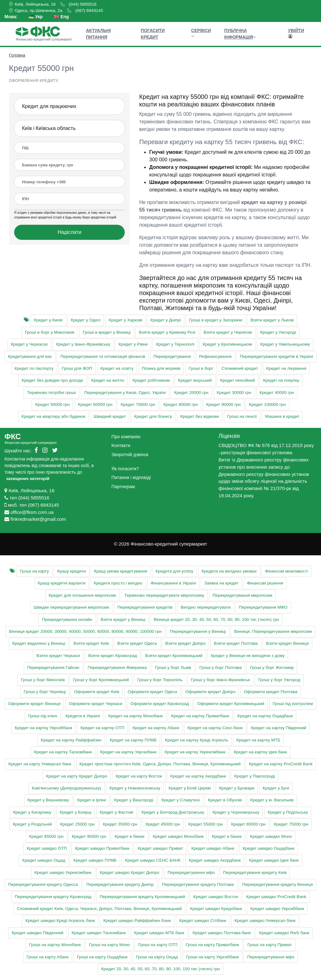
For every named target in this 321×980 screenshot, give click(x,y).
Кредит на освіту (117, 368)
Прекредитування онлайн (67, 619)
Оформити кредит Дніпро (210, 692)
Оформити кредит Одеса (152, 692)
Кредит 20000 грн (191, 393)
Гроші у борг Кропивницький (101, 680)
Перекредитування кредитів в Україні (276, 356)
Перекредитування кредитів (145, 607)
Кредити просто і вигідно (118, 583)
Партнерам (123, 487)
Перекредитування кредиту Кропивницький (142, 897)
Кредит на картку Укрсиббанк (43, 728)
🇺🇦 (36, 17)
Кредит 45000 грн (163, 824)
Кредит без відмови (200, 416)
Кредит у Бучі (276, 788)
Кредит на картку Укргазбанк (128, 752)
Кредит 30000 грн (234, 393)
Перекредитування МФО (263, 607)
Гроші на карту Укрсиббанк (213, 957)
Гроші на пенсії (242, 416)
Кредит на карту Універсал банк (40, 764)
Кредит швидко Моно (271, 836)
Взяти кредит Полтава (236, 643)
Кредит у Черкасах (29, 344)
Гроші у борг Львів (173, 668)
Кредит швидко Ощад (44, 860)
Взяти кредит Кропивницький (174, 656)
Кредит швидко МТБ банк (159, 933)
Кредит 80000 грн (181, 404)
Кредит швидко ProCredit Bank (276, 897)
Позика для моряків (161, 368)
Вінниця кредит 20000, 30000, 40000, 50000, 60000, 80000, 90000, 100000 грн (85, 631)
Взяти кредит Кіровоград (112, 656)
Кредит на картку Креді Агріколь (197, 740)
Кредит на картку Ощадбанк (265, 716)
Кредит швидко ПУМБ (95, 860)
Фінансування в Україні (174, 583)
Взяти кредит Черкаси (58, 656)
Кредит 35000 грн (120, 824)
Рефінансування (215, 356)
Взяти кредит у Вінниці (123, 619)
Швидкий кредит (110, 416)
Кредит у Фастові (116, 812)
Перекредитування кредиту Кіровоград (53, 897)
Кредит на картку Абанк (156, 728)
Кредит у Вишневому (48, 800)
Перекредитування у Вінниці (198, 631)
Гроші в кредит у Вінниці (107, 332)
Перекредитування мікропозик (242, 595)
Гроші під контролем (293, 704)
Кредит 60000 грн (95, 404)
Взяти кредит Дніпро (185, 643)
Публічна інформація (240, 34)
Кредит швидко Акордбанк (215, 860)
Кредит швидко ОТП (47, 848)
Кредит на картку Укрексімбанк (195, 752)
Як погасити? (125, 469)
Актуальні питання (98, 34)
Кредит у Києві (48, 320)
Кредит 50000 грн (52, 404)
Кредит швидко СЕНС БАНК (153, 860)
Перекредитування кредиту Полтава (198, 884)
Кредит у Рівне (133, 344)
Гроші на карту (35, 571)
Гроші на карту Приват (270, 945)
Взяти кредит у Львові (272, 320)
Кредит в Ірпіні (92, 800)
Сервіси (201, 33)
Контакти (121, 445)
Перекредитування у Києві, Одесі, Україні (125, 393)
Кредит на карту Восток (139, 776)
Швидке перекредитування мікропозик (71, 607)
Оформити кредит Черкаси (96, 704)
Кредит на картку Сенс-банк (215, 728)
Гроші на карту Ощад (157, 957)
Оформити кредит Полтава (271, 692)
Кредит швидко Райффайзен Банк (137, 921)
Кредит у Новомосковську (135, 788)
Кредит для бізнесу (153, 416)
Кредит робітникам (151, 380)
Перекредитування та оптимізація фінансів (103, 356)
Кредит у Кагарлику (32, 812)
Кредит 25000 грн (77, 824)
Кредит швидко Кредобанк (216, 909)
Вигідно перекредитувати (205, 607)
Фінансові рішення (265, 583)
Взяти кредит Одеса (137, 643)
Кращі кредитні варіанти (62, 583)
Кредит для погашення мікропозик (82, 595)
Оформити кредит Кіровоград (160, 704)
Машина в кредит (282, 416)
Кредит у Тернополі (175, 344)
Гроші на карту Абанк (48, 957)
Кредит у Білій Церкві (190, 788)
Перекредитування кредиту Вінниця (277, 884)
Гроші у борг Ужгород (279, 680)
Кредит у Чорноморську (236, 812)
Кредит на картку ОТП (103, 728)
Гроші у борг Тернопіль (160, 680)
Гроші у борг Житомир (272, 668)
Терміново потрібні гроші (51, 393)
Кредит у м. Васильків (272, 800)
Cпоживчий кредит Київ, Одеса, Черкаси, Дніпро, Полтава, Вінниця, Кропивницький (99, 909)
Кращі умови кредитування (121, 571)
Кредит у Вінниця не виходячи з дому (248, 656)
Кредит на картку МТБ (258, 740)
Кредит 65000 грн (248, 824)
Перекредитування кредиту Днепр (120, 884)
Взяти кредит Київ (91, 643)
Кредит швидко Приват (160, 848)
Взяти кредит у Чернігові (228, 332)
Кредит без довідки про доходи (52, 380)
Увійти (296, 33)
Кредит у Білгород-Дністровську (173, 812)
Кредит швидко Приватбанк (102, 848)
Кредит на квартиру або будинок (54, 416)
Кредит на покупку (281, 380)
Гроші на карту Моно (109, 945)
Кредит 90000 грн (224, 404)
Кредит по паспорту (34, 368)
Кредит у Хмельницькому (285, 344)
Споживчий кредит (240, 368)
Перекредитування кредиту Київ (255, 872)
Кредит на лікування (287, 368)
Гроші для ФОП (77, 368)
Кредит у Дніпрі (166, 320)
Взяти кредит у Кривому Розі (167, 332)
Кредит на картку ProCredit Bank (281, 764)
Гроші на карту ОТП (158, 945)
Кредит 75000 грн (291, 824)
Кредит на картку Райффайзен (71, 740)
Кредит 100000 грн (267, 404)
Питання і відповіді (131, 477)
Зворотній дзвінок (130, 455)
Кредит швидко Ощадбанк (268, 848)
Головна (17, 55)
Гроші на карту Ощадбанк (102, 957)
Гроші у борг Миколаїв (43, 680)
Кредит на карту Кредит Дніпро (77, 776)
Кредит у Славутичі (181, 800)
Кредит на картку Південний (279, 728)
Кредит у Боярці (75, 812)
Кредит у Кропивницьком (227, 344)
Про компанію (126, 437)
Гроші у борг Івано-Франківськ (220, 680)
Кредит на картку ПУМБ (133, 740)
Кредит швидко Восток (216, 897)
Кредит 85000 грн (46, 836)
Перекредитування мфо (191, 872)
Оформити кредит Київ (97, 692)
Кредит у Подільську (288, 812)
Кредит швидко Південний (37, 933)
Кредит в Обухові (225, 800)
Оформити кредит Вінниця (34, 704)
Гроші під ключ (43, 716)
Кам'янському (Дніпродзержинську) (67, 788)
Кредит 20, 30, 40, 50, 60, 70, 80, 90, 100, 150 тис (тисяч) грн (161, 969)
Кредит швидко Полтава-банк (222, 933)
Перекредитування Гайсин (53, 668)
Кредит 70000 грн (138, 404)
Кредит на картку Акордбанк (198, 776)
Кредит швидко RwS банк (284, 933)
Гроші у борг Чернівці (45, 692)
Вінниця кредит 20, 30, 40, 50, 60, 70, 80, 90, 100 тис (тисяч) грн (216, 619)
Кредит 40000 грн (277, 393)
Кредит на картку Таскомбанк (63, 752)
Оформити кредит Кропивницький (231, 704)
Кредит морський (195, 380)
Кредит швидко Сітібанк (203, 921)
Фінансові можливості (286, 571)
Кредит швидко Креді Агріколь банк (60, 921)
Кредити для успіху (174, 571)
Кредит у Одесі (86, 320)
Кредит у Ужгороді (278, 332)
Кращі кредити (71, 571)
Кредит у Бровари (237, 788)
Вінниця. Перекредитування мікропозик (273, 631)
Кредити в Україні (83, 716)
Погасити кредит (153, 34)
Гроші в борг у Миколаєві (50, 332)
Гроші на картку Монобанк (55, 945)
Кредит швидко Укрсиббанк (277, 909)
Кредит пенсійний (237, 380)
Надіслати (70, 232)
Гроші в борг (201, 368)
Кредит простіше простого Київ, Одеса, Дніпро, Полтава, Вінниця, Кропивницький (160, 764)
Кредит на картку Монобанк (136, 716)
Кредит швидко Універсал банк (265, 921)
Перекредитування (172, 356)
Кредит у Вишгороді (134, 800)
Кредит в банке (129, 836)
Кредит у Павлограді (255, 776)
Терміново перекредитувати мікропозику (164, 595)
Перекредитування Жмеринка (117, 668)
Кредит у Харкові (126, 320)
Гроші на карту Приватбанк (213, 945)
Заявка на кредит (221, 583)
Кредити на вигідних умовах (229, 571)
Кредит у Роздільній (32, 824)
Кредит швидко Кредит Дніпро (129, 872)
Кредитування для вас (30, 356)
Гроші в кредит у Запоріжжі (216, 320)
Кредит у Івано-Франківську (83, 344)
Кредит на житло (108, 380)
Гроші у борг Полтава (221, 668)
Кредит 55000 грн (206, 824)
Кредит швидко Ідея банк (274, 860)
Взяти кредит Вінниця (287, 643)
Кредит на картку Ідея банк (260, 752)
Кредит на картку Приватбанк (200, 716)
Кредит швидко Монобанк (178, 836)
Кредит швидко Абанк (213, 848)
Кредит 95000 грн (89, 836)
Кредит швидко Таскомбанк (99, 933)
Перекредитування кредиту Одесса (43, 884)
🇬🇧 (61, 17)
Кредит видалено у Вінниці (39, 643)
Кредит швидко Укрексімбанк (63, 872)
